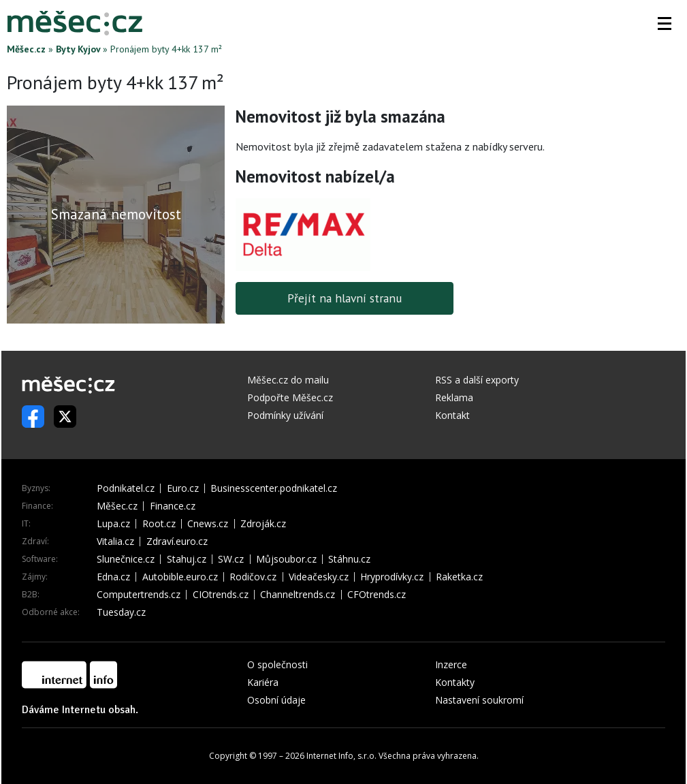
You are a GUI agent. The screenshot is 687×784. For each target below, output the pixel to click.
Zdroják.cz (263, 524)
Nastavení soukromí (479, 700)
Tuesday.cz (121, 612)
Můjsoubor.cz (286, 559)
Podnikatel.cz (126, 488)
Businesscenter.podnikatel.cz (274, 488)
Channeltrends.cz (298, 595)
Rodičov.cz (253, 577)
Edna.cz (113, 577)
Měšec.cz (26, 49)
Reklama (454, 397)
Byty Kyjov (78, 49)
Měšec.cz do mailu (288, 380)
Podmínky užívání (285, 415)
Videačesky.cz (319, 577)
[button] (665, 23)
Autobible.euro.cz (180, 577)
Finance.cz (173, 506)
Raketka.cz (459, 577)
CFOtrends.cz (377, 595)
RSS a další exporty (477, 380)
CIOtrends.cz (221, 595)
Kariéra (263, 682)
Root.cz (159, 524)
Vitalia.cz (115, 542)
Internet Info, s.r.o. (341, 756)
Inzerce (451, 664)
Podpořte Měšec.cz (290, 397)
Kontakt (452, 415)
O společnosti (277, 664)
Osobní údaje (276, 700)
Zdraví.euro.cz (177, 542)
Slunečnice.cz (126, 559)
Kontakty (455, 682)
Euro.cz (183, 488)
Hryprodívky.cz (392, 577)
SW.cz (231, 559)
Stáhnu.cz (349, 559)
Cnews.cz (208, 524)
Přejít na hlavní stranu (345, 298)
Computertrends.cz (139, 595)
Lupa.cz (113, 524)
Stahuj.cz (187, 559)
